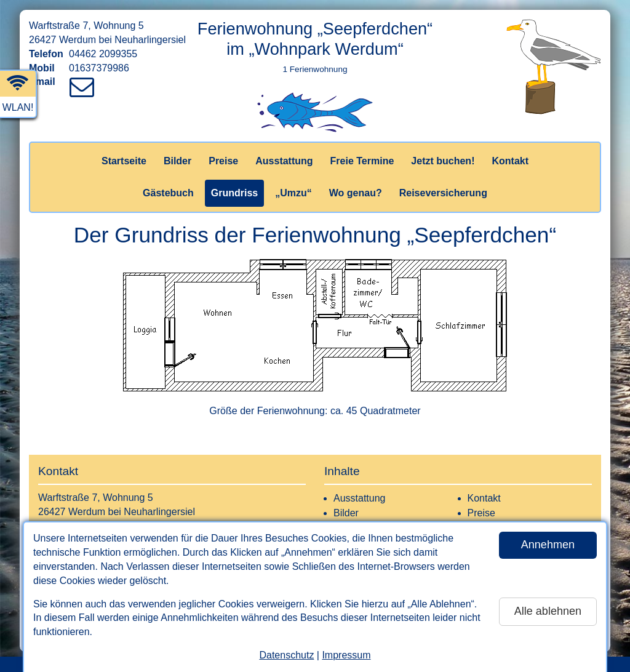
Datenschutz (286, 655)
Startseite (124, 161)
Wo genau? (356, 193)
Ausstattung (284, 161)
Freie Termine (362, 161)
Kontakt (510, 161)
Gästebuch (168, 193)
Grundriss (234, 193)
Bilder (177, 161)
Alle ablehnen (548, 611)
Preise (223, 161)
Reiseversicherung (443, 193)
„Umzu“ (293, 193)
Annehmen (548, 545)
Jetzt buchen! (443, 161)
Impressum (346, 655)
